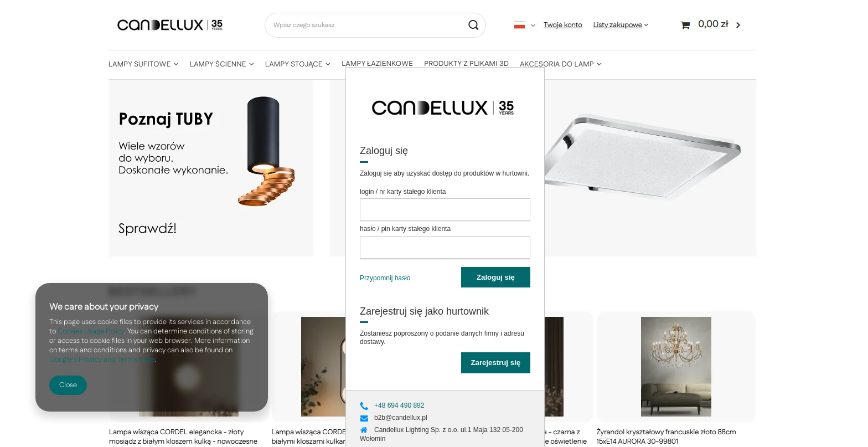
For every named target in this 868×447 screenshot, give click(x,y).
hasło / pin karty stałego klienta (405, 229)
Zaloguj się (496, 277)
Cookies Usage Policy (91, 331)
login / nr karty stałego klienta (403, 192)
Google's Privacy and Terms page (102, 359)
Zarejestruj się (496, 363)
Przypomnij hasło (385, 278)
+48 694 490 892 (399, 405)
